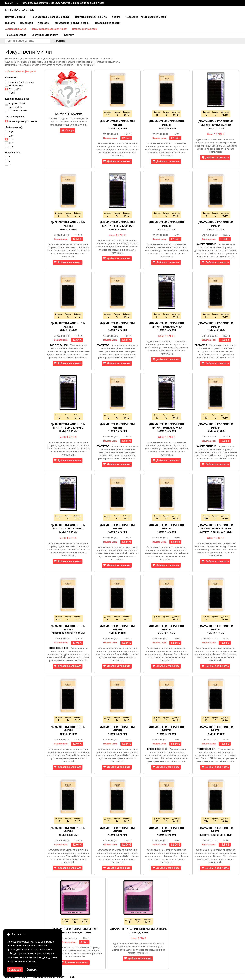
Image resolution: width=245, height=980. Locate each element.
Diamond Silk (13, 89)
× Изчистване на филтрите (20, 71)
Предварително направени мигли (51, 17)
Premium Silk (13, 107)
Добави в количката (117, 161)
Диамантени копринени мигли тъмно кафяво (216, 125)
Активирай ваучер (16, 29)
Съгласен (15, 970)
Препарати (26, 23)
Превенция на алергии (108, 23)
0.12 (9, 143)
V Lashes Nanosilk (16, 111)
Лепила (116, 17)
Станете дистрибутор (84, 29)
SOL (72, 977)
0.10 (9, 139)
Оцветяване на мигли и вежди (73, 23)
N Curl (10, 93)
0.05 (9, 132)
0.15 (9, 147)
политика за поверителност (48, 977)
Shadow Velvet (14, 86)
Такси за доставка (16, 35)
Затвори (32, 970)
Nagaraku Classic (16, 103)
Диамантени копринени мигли (117, 125)
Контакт (69, 35)
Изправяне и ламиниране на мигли (146, 17)
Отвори (68, 130)
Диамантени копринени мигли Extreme (138, 931)
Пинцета (10, 23)
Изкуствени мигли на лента (91, 17)
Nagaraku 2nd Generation (19, 82)
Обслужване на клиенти (45, 35)
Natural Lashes (20, 10)
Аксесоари (44, 23)
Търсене (59, 41)
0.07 (9, 136)
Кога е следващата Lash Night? (49, 29)
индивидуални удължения (21, 121)
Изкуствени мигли (16, 17)
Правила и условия (16, 977)
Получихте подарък (68, 114)
